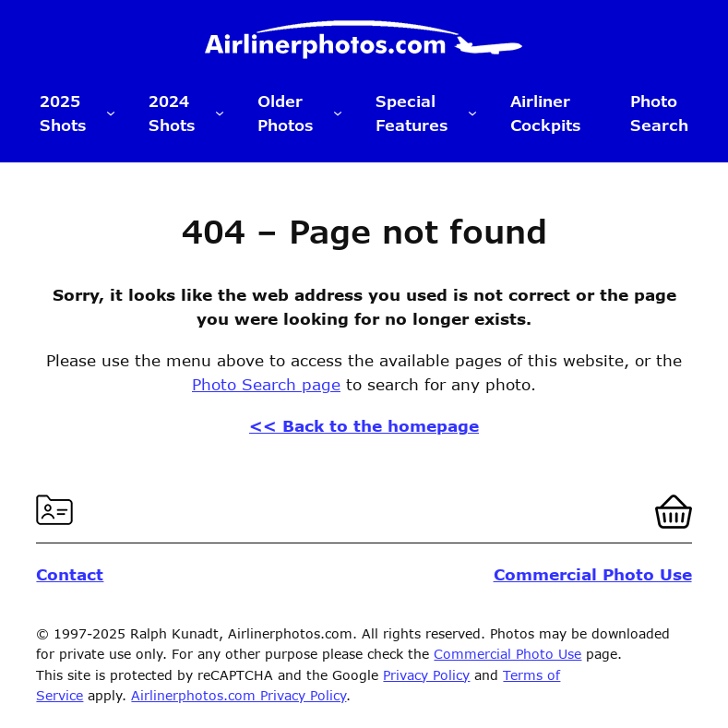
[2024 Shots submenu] (220, 113)
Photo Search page (266, 384)
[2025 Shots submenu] (111, 113)
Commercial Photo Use (507, 654)
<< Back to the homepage (364, 425)
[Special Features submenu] (472, 113)
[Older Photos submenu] (338, 113)
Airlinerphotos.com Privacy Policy (239, 695)
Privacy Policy (426, 675)
